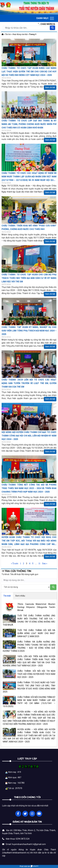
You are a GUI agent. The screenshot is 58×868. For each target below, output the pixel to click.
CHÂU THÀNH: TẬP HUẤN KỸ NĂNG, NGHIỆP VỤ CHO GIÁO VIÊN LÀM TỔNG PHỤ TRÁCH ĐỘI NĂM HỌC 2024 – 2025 (29, 331)
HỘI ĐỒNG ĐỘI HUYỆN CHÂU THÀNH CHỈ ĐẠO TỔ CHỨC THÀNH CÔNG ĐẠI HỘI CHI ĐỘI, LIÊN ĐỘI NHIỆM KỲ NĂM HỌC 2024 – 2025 (29, 436)
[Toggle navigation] (45, 18)
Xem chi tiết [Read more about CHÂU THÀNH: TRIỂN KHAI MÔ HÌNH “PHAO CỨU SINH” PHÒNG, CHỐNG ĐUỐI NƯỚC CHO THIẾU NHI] (50, 241)
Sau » (45, 563)
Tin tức (8, 34)
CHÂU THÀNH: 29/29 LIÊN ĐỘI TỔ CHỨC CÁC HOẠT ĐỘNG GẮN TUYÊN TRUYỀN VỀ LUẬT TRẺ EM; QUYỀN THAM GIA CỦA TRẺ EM (29, 383)
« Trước (15, 563)
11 (39, 563)
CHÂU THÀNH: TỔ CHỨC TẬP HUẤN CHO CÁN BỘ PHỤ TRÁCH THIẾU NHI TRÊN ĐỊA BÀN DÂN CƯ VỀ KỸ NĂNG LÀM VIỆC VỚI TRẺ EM (29, 278)
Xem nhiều (20, 596)
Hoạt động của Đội (20, 34)
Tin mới (7, 596)
